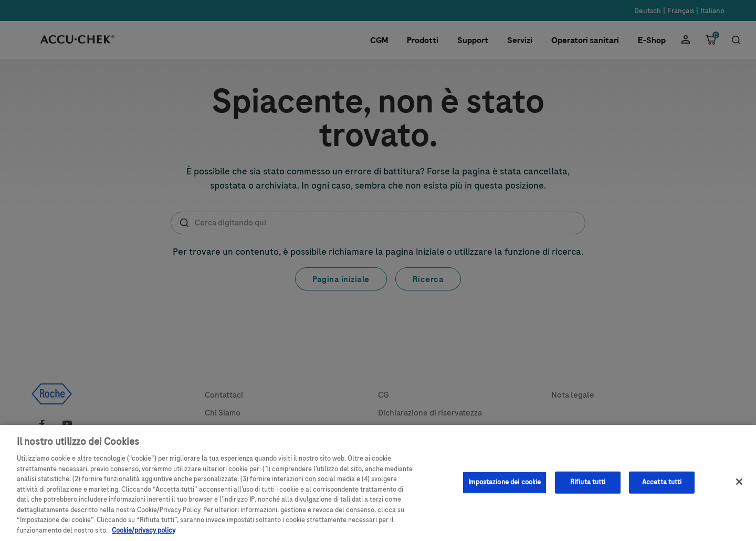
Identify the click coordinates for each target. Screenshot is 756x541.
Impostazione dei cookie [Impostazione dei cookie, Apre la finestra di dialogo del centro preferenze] (505, 487)
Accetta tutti (662, 487)
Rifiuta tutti (588, 487)
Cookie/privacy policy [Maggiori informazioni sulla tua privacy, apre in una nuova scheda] (144, 536)
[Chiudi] (739, 487)
